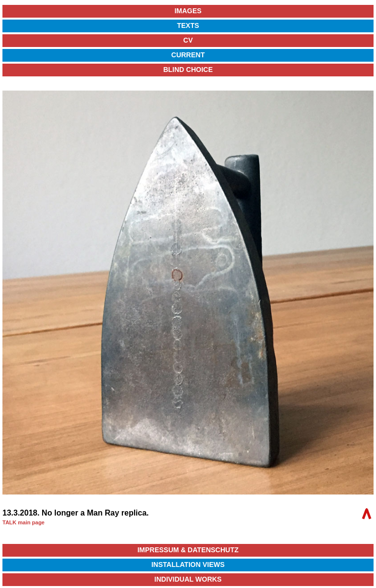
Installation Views (188, 564)
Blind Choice (188, 70)
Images (188, 11)
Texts (188, 25)
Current (188, 55)
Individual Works (188, 579)
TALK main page (23, 522)
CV (188, 40)
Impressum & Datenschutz (188, 550)
